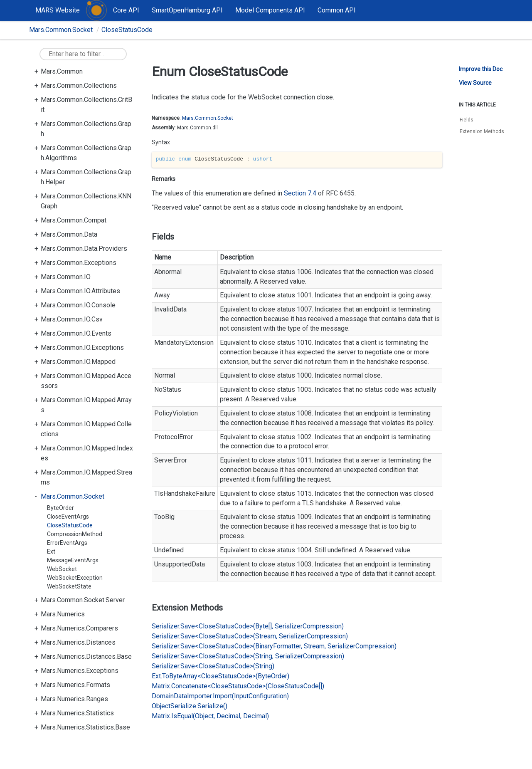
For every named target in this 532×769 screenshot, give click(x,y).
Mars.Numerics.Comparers (79, 628)
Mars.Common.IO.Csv (72, 319)
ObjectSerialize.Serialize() (190, 706)
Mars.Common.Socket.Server (83, 600)
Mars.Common (62, 71)
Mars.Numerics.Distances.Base (86, 656)
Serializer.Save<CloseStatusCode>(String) (213, 666)
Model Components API (270, 10)
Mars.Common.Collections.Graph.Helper (86, 177)
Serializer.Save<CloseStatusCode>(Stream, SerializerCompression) (250, 636)
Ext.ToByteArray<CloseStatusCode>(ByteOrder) (220, 676)
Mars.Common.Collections (79, 85)
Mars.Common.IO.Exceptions (82, 347)
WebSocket (62, 569)
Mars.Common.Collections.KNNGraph (86, 201)
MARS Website (58, 10)
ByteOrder (60, 508)
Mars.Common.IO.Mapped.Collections (86, 429)
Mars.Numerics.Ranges (74, 699)
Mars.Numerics (63, 614)
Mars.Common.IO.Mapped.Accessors (86, 381)
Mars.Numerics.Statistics (77, 713)
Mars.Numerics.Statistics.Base (85, 727)
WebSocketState (69, 586)
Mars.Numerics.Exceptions (80, 671)
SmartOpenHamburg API (187, 10)
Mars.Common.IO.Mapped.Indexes (87, 453)
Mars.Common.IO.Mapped (78, 362)
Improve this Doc (481, 69)
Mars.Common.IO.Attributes (80, 291)
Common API (337, 10)
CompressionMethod (75, 534)
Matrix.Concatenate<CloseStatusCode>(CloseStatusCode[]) (238, 686)
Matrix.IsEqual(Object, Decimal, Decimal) (210, 716)
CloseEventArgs (68, 517)
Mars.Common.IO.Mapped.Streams (86, 477)
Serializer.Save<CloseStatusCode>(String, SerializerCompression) (248, 656)
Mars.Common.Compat (74, 220)
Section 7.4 (301, 193)
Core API (126, 10)
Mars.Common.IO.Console (78, 305)
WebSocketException (75, 578)
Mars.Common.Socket (61, 30)
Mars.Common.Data (69, 234)
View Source (475, 83)
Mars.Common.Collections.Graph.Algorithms (86, 153)
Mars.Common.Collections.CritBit (86, 105)
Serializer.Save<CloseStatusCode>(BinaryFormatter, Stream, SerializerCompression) (274, 646)
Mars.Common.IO (66, 277)
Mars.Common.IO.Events (76, 333)
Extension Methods (482, 131)
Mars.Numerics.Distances (78, 642)
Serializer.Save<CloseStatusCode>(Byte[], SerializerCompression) (248, 626)
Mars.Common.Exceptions (79, 263)
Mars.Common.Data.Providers (84, 249)
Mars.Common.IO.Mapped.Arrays (86, 405)
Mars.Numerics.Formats (75, 685)
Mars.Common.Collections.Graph (86, 129)
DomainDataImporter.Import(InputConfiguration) (220, 696)
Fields (467, 120)
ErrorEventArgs (67, 543)
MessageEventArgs (73, 560)
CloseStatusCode (127, 30)
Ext (51, 551)
